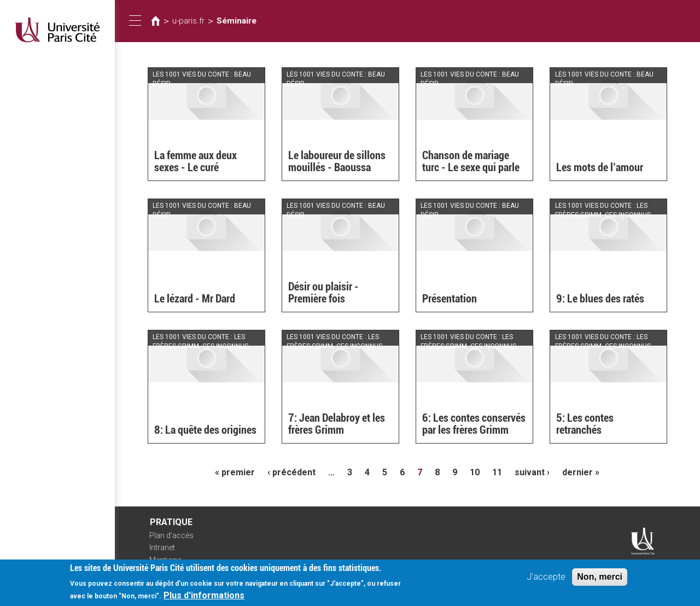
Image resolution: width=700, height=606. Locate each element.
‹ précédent (291, 472)
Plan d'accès (171, 535)
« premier (235, 472)
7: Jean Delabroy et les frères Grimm (337, 424)
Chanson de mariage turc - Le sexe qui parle (471, 161)
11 (497, 472)
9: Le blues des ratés (600, 299)
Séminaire (237, 21)
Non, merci (600, 581)
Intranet (162, 547)
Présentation (450, 299)
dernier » (581, 472)
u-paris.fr (188, 21)
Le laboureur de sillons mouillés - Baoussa (337, 161)
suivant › (532, 472)
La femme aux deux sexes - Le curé (196, 161)
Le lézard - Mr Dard (195, 299)
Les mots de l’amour (600, 167)
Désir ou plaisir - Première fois (323, 293)
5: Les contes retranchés (585, 424)
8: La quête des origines (205, 430)
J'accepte (546, 581)
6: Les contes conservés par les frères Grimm (474, 424)
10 (475, 472)
